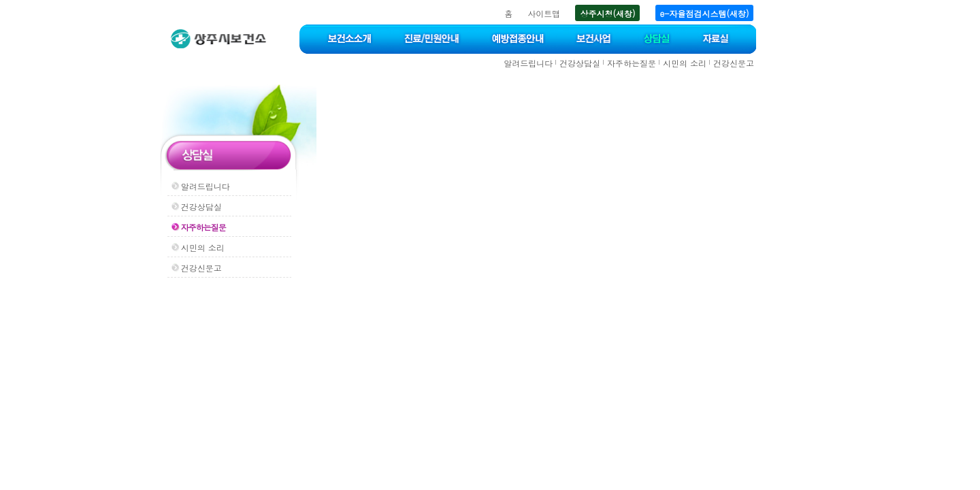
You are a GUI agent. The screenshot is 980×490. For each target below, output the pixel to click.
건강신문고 (734, 63)
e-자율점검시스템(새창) (705, 13)
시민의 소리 (685, 63)
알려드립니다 (528, 63)
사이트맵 (544, 13)
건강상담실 (580, 63)
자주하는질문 (632, 63)
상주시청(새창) (607, 13)
